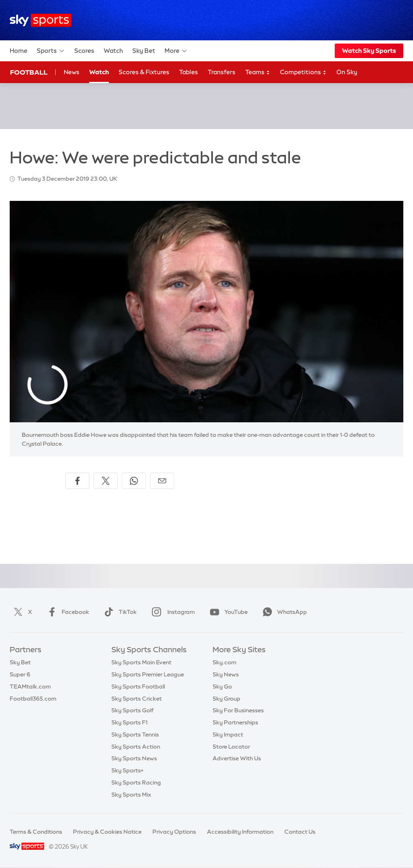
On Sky (347, 72)
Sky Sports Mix (131, 795)
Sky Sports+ (127, 770)
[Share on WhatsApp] (134, 481)
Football (29, 72)
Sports (51, 51)
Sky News (226, 674)
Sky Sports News (134, 758)
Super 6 (20, 674)
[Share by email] (162, 481)
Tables (189, 72)
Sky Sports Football (138, 686)
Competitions (303, 72)
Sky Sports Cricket (137, 699)
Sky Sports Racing (136, 782)
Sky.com (224, 662)
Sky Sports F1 (129, 722)
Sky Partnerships (235, 722)
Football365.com (33, 699)
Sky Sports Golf (132, 710)
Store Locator (231, 747)
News (72, 72)
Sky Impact (228, 734)
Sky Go (222, 686)
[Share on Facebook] (77, 481)
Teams (258, 72)
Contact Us (300, 832)
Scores (84, 51)
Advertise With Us (237, 758)
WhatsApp (283, 612)
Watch (113, 51)
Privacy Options (174, 832)
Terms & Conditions (36, 832)
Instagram (172, 612)
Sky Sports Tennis (135, 734)
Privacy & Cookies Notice (107, 832)
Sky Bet (144, 51)
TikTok (119, 612)
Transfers (222, 72)
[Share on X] (106, 481)
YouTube (227, 612)
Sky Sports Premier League (148, 674)
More (176, 51)
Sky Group (226, 699)
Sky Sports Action (136, 747)
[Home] (41, 20)
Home (19, 51)
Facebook (67, 612)
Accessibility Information (240, 832)
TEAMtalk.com (30, 686)
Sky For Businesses (238, 710)
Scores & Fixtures (144, 72)
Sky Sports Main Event (141, 662)
